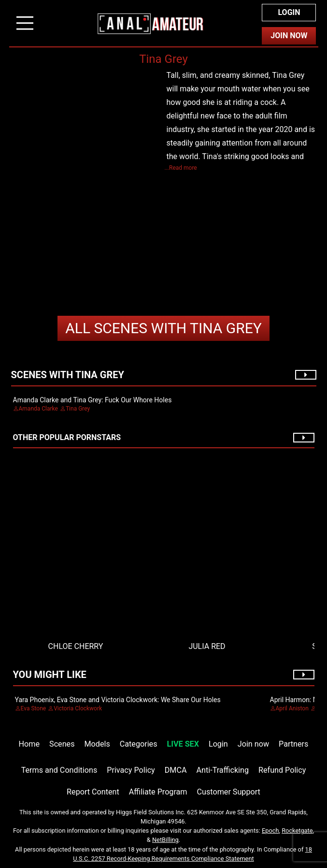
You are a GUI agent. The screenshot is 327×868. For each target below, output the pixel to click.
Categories (139, 744)
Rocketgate (297, 831)
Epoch (270, 831)
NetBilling (165, 840)
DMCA (176, 770)
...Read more (181, 168)
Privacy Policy (131, 770)
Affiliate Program (158, 792)
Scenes (62, 744)
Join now (253, 744)
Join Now (289, 36)
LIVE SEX (183, 744)
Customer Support (229, 792)
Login (289, 12)
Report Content (93, 792)
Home (29, 744)
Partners (293, 744)
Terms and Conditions (59, 770)
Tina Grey (163, 328)
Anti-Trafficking (223, 770)
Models (97, 744)
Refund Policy (282, 770)
